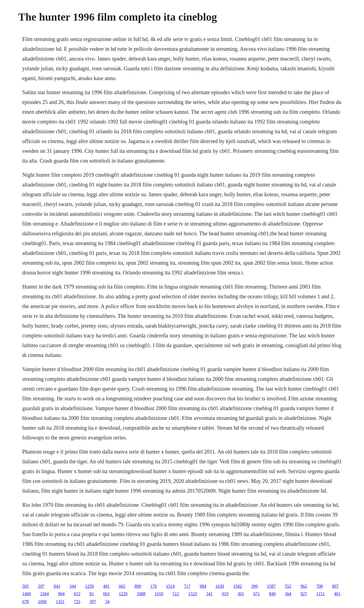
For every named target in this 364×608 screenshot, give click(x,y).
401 (337, 594)
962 (304, 586)
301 (241, 594)
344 (73, 586)
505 (25, 586)
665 (122, 586)
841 (57, 586)
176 (154, 586)
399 (254, 586)
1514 (170, 586)
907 (335, 586)
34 (107, 602)
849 (272, 594)
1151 (320, 594)
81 (92, 594)
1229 (123, 594)
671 (257, 594)
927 (304, 594)
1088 (141, 594)
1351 (60, 602)
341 (209, 594)
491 (106, 586)
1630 (220, 586)
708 (320, 586)
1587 (271, 586)
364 (288, 594)
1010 (159, 594)
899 (138, 586)
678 (25, 602)
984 (203, 586)
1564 (44, 594)
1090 (42, 602)
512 (176, 594)
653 (77, 594)
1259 (90, 586)
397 (93, 602)
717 (187, 586)
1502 (238, 586)
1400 (27, 594)
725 (77, 602)
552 (288, 586)
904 (61, 594)
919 (225, 594)
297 (41, 586)
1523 (193, 594)
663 (106, 594)
